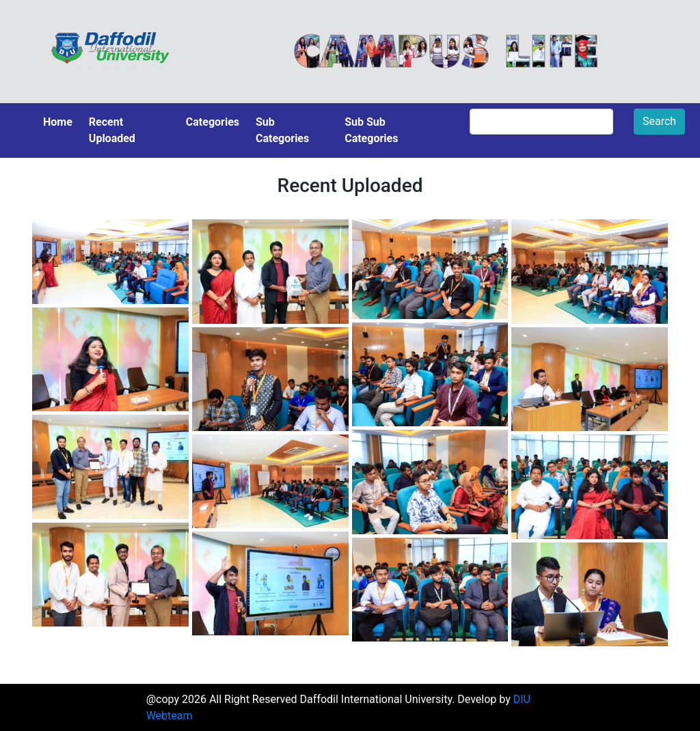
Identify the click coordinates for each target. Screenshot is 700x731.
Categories (213, 122)
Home (58, 122)
